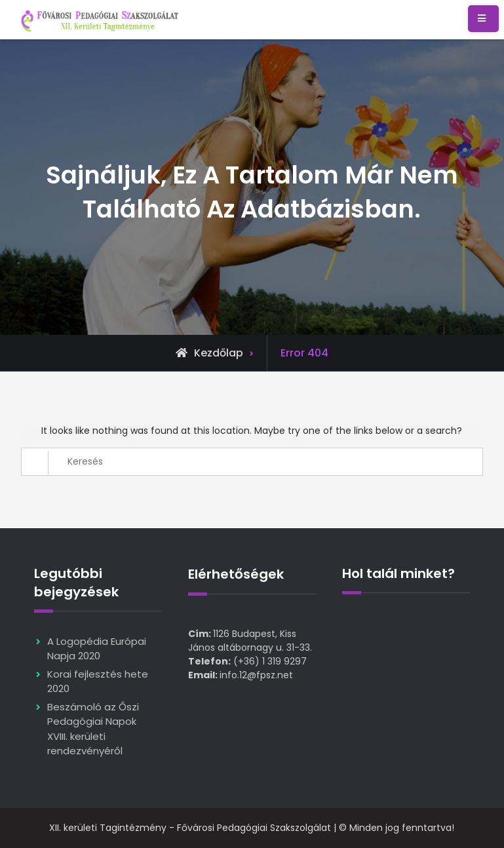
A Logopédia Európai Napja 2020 (97, 649)
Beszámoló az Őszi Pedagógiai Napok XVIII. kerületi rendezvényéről (93, 729)
